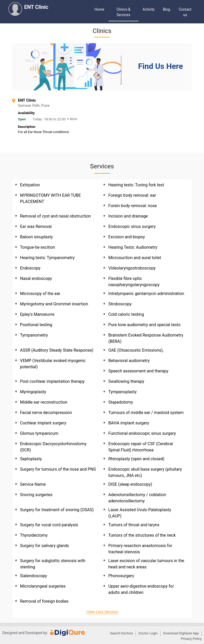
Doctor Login (148, 633)
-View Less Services (102, 612)
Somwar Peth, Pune (48, 106)
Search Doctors (122, 633)
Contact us (185, 12)
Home (99, 9)
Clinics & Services (124, 12)
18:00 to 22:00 (55, 119)
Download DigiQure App (181, 633)
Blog (167, 9)
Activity (149, 9)
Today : (38, 119)
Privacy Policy (191, 639)
